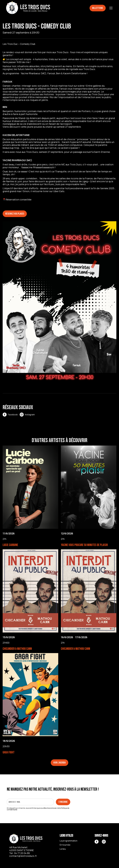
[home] (28, 8)
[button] (110, 8)
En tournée (65, 845)
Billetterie (98, 8)
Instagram (30, 415)
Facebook (13, 415)
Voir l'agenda (59, 763)
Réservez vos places (15, 214)
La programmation (69, 841)
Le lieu (63, 849)
